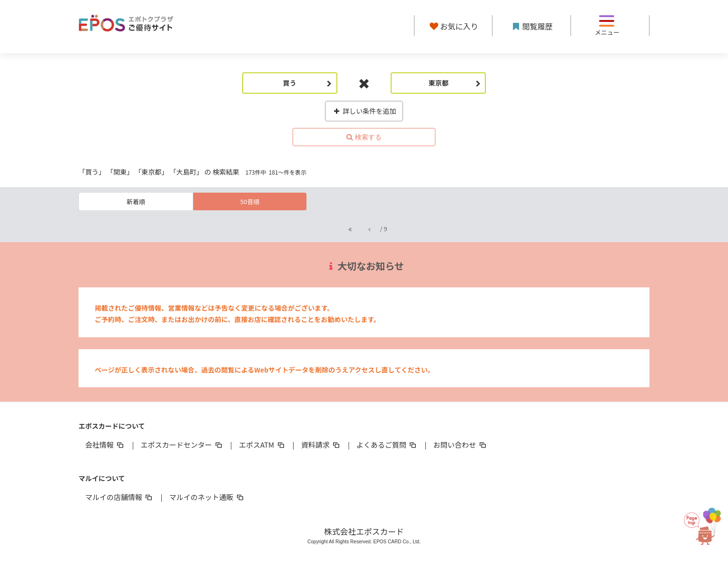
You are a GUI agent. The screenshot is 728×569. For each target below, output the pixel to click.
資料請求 (321, 445)
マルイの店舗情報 (119, 497)
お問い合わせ (461, 445)
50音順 (250, 201)
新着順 (136, 201)
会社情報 (105, 445)
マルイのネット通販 (207, 497)
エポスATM (262, 445)
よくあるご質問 (387, 445)
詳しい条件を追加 (364, 111)
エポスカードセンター (182, 445)
